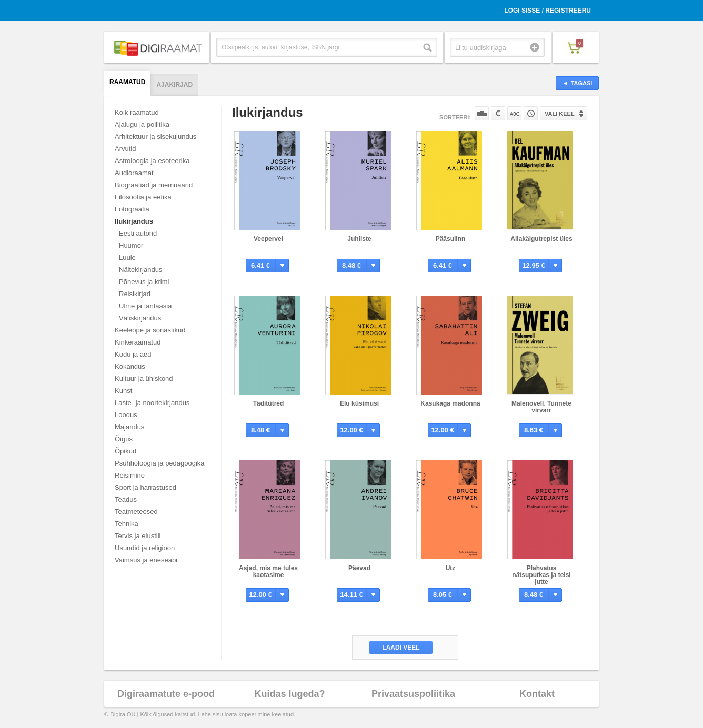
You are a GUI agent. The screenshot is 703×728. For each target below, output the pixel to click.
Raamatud (127, 82)
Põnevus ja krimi (144, 282)
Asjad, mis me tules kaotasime (268, 572)
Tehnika (127, 524)
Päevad (359, 568)
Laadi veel (401, 648)
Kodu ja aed (133, 354)
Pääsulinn (451, 239)
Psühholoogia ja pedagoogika (160, 463)
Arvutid (125, 149)
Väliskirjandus (140, 318)
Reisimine (130, 475)
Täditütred (269, 403)
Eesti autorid (138, 233)
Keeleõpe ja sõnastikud (150, 330)
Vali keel (560, 114)
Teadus (126, 499)
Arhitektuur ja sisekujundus (155, 136)
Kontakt (537, 694)
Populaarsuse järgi (482, 113)
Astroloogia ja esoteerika (152, 161)
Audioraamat (134, 173)
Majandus (129, 427)
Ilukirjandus (134, 221)
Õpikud (125, 451)
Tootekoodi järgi (531, 113)
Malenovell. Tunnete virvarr (541, 407)
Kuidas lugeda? (289, 694)
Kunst (123, 391)
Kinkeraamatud (138, 342)
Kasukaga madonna (450, 403)
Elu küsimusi (359, 403)
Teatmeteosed (136, 512)
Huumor (131, 245)
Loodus (126, 415)
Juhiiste (359, 239)
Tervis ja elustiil (138, 536)
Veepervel (268, 239)
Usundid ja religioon (145, 548)
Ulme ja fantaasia (145, 306)
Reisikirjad (135, 294)
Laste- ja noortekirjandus (152, 403)
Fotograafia (132, 209)
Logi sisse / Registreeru (548, 11)
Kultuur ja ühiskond (144, 378)
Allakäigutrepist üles (541, 239)
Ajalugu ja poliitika (142, 124)
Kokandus (130, 366)
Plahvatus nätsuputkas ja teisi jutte (541, 575)
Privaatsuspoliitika (413, 694)
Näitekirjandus (140, 270)
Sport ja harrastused (145, 487)
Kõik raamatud (137, 112)
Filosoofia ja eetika (143, 197)
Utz (451, 568)
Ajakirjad (174, 85)
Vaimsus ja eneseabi (146, 560)
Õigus (124, 439)
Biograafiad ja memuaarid (154, 185)
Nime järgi (514, 113)
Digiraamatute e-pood (166, 694)
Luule (127, 257)
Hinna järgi (498, 113)
